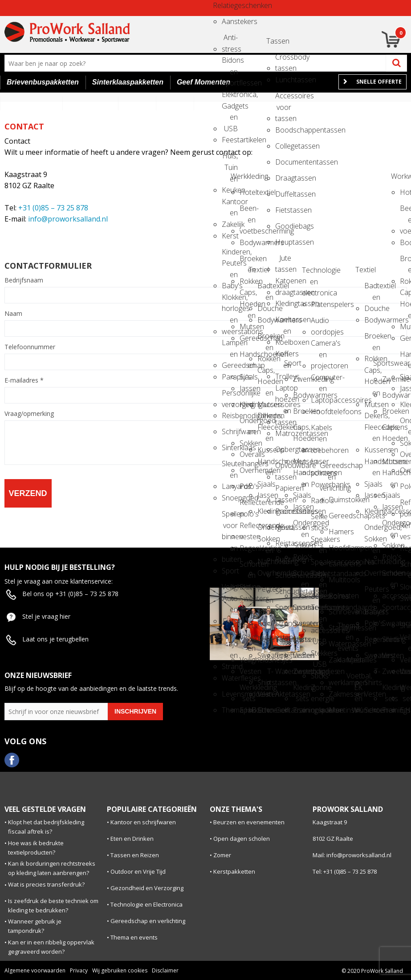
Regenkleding (248, 548)
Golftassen (283, 710)
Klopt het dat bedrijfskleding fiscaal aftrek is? (46, 827)
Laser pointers (319, 464)
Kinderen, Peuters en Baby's (230, 255)
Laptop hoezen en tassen (283, 391)
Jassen (248, 388)
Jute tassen (283, 261)
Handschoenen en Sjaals (248, 357)
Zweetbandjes (301, 671)
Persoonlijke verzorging (230, 396)
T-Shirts (248, 617)
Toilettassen (283, 655)
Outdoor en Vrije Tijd (138, 871)
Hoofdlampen (337, 548)
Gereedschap (248, 338)
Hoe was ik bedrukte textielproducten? (36, 848)
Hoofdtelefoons (319, 411)
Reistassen (283, 527)
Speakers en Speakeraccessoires (319, 542)
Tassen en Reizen (135, 855)
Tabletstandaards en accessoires (319, 576)
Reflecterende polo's (248, 505)
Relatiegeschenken (221, 5)
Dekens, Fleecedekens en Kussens (265, 418)
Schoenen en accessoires (301, 576)
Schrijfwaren (230, 432)
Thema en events (346, 628)
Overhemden (248, 470)
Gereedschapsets (337, 516)
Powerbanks (319, 484)
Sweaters (248, 598)
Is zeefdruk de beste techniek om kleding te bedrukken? (53, 905)
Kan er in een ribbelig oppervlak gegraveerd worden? (51, 947)
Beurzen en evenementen (249, 822)
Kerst (230, 236)
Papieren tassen (283, 491)
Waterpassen (337, 644)
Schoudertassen (283, 591)
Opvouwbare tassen (283, 468)
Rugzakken (283, 559)
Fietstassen (283, 210)
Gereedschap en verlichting (328, 468)
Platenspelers (319, 304)
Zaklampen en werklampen (337, 663)
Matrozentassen (283, 433)
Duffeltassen (283, 194)
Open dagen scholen (242, 839)
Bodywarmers (248, 242)
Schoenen (265, 710)
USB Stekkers (319, 644)
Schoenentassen (283, 575)
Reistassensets (283, 543)
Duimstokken (337, 500)
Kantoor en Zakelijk (230, 204)
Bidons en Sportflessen (230, 63)
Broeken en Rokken (248, 261)
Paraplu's (230, 377)
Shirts (301, 639)
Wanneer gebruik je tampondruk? (35, 926)
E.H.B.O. (248, 710)
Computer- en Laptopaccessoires (319, 380)
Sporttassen (283, 607)
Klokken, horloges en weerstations (230, 300)
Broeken (301, 411)
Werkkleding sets (248, 690)
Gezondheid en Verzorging (147, 888)
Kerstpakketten (234, 871)
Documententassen (283, 162)
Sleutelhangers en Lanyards (230, 466)
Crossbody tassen (283, 60)
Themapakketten (230, 710)
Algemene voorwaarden (35, 970)
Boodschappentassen (283, 130)
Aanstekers (230, 21)
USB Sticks (319, 667)
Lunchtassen (283, 80)
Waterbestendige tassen (283, 674)
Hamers (337, 532)
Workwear (399, 176)
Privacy (79, 970)
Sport (230, 571)
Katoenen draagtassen (283, 284)
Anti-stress (230, 40)
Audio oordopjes (319, 323)
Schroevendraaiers (337, 612)
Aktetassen (283, 694)
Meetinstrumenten (337, 710)
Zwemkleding (301, 379)
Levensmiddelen (230, 694)
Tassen (274, 41)
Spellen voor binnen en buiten (230, 517)
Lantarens (337, 564)
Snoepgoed (230, 498)
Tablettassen (283, 639)
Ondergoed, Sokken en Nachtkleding (265, 530)
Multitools (337, 580)
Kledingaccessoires (248, 404)
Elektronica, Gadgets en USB (230, 97)
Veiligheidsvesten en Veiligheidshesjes (248, 640)
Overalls (248, 454)
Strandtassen (283, 623)
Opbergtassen (283, 449)
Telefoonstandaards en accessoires (319, 610)
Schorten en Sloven (248, 567)
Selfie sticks (319, 519)
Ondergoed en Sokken (248, 423)
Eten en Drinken (132, 839)
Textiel (256, 270)
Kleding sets (301, 690)
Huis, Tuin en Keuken (230, 159)
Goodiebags (283, 226)
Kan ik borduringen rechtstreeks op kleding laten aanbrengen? (52, 868)
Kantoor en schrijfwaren (143, 822)
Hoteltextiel (248, 192)
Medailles (354, 660)
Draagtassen (283, 178)
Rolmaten (337, 596)
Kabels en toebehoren (319, 430)
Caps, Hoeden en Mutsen (248, 295)
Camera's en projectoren (319, 346)
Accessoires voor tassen (283, 99)
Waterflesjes (230, 678)
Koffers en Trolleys (283, 357)
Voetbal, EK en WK (354, 679)
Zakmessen (337, 694)
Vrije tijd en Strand (230, 635)
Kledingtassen (283, 303)
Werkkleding (239, 176)
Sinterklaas (230, 448)
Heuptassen (283, 242)
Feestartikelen (230, 140)
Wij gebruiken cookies (120, 970)
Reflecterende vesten (248, 528)
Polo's (248, 486)
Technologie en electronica (310, 273)
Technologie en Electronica (146, 904)
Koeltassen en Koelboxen (283, 322)
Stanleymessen (337, 628)
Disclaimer (165, 970)
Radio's (319, 500)
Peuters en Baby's (265, 592)
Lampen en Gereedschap (230, 345)
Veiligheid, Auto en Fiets (230, 590)
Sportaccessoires (301, 607)
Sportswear (381, 363)
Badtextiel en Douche (265, 288)
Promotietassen (283, 511)
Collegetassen (283, 146)
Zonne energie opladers (319, 690)
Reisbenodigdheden (230, 415)
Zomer (222, 855)
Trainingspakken (301, 710)
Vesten (248, 671)
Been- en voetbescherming (248, 211)
